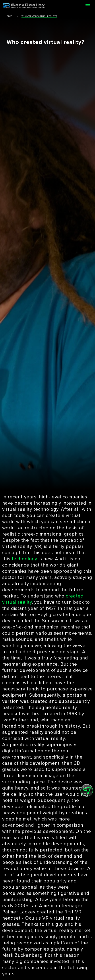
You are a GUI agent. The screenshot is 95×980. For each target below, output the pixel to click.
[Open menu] (88, 6)
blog (9, 16)
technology (24, 559)
